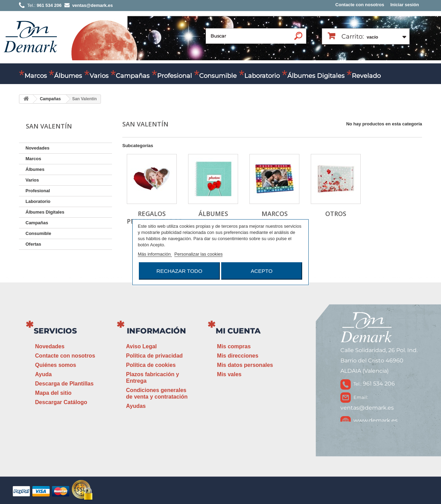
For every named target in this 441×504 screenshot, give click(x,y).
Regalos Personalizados (154, 217)
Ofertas (33, 244)
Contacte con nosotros (360, 5)
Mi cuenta (238, 331)
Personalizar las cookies (198, 254)
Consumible (218, 76)
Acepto (262, 271)
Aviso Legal (141, 346)
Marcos (36, 76)
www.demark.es (376, 420)
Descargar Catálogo (61, 402)
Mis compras (234, 346)
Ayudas (136, 406)
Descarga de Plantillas (64, 384)
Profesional (175, 76)
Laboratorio (262, 76)
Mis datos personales (245, 365)
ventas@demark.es (367, 408)
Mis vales (229, 374)
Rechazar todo (179, 271)
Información (156, 331)
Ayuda (43, 374)
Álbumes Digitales (316, 76)
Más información (155, 254)
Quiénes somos (56, 365)
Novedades (37, 148)
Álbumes (68, 76)
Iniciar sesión (405, 5)
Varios (99, 76)
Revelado (366, 76)
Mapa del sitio (53, 393)
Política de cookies (151, 365)
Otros (336, 214)
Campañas (133, 76)
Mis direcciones (238, 356)
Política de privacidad (155, 356)
